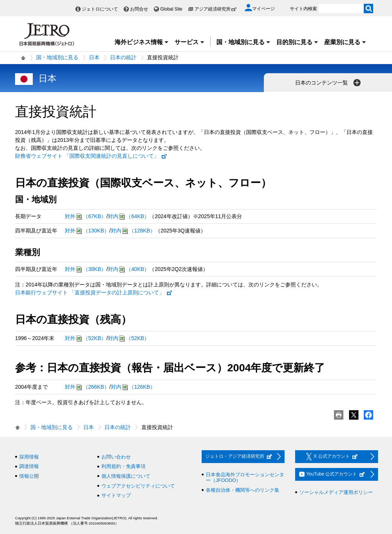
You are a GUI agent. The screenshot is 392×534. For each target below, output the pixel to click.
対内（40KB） (129, 269)
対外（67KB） (86, 216)
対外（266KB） (87, 387)
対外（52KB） (86, 338)
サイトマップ (116, 495)
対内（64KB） (129, 216)
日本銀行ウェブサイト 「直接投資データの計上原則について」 (94, 292)
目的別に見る (297, 42)
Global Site (171, 9)
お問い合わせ (116, 457)
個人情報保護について (126, 476)
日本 (94, 57)
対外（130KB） (87, 231)
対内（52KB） (129, 338)
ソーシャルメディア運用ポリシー (336, 492)
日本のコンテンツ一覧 (329, 83)
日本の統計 (123, 57)
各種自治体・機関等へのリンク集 (243, 490)
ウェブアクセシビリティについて (138, 486)
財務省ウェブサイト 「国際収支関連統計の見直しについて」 (91, 156)
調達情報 (29, 466)
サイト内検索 (303, 9)
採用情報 (29, 457)
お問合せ (139, 9)
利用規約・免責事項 (123, 466)
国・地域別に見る (243, 42)
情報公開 (29, 476)
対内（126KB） (133, 387)
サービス (190, 42)
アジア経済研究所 (216, 9)
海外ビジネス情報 (142, 42)
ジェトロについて (100, 9)
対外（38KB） (86, 269)
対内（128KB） (133, 231)
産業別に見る (345, 42)
